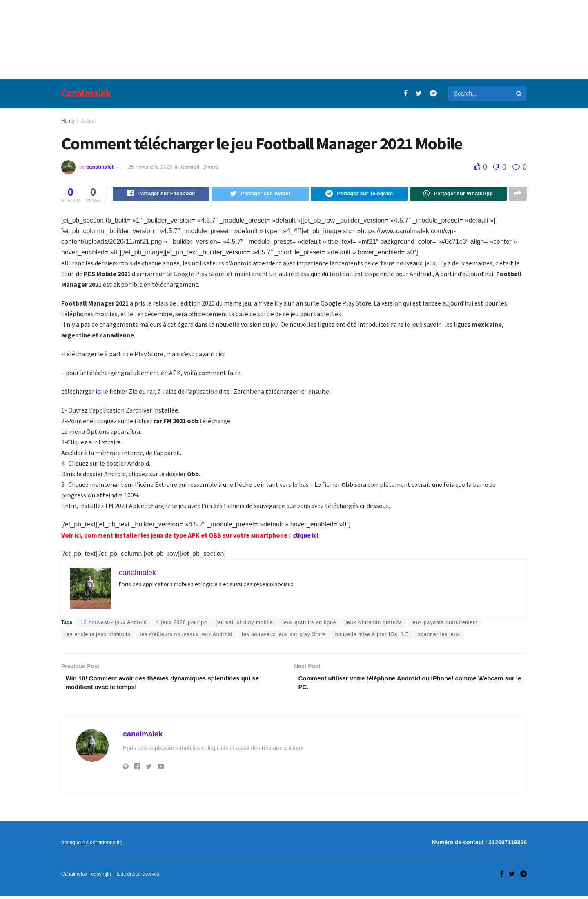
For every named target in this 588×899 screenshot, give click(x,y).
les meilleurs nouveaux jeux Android (186, 636)
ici (222, 355)
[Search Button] (519, 94)
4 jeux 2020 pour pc (182, 624)
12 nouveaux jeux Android (114, 624)
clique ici (306, 536)
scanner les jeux (439, 636)
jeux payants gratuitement (445, 624)
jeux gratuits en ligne (309, 624)
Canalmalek (86, 93)
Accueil (89, 121)
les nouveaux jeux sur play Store (284, 636)
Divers (210, 167)
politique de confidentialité (92, 845)
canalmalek (100, 167)
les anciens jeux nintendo (98, 636)
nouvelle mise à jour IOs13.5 (372, 636)
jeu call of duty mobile (245, 624)
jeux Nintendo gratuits (374, 624)
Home (68, 121)
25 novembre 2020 (150, 167)
